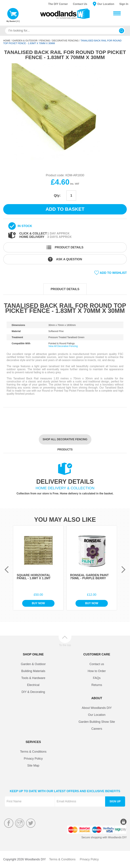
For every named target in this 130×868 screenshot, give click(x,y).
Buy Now (38, 603)
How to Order (97, 671)
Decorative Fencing (65, 41)
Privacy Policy (33, 759)
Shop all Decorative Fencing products (65, 441)
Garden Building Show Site (97, 722)
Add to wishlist (113, 273)
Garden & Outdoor (25, 41)
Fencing (45, 41)
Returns (97, 685)
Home (7, 41)
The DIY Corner (58, 4)
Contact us (97, 664)
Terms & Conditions (33, 752)
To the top (65, 645)
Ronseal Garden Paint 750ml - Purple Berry (89, 577)
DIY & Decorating (33, 692)
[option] (65, 114)
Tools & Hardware (33, 678)
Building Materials (33, 671)
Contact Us (80, 4)
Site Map (33, 766)
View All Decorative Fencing (63, 346)
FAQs (97, 678)
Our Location (106, 4)
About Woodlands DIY (97, 708)
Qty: (57, 195)
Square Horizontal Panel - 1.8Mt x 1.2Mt (34, 577)
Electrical (33, 685)
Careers (97, 729)
